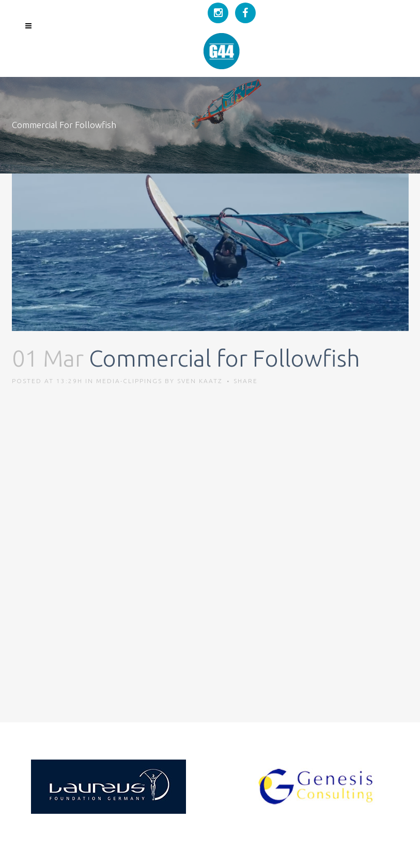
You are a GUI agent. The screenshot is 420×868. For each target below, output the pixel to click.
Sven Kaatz (200, 381)
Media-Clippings (129, 381)
